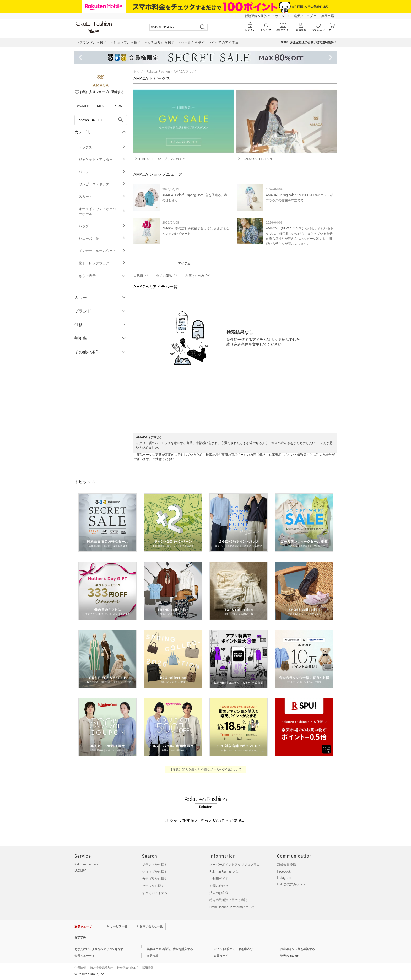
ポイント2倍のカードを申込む (233, 949)
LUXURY (80, 871)
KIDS (118, 106)
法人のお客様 (219, 893)
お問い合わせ (219, 886)
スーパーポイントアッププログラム (235, 865)
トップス (102, 147)
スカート (102, 196)
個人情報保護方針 (101, 968)
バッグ (102, 226)
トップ (138, 72)
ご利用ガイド (219, 879)
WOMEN (83, 106)
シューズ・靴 (102, 238)
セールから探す (153, 886)
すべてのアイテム (155, 893)
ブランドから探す (155, 865)
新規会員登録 (286, 865)
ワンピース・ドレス (102, 184)
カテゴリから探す (155, 879)
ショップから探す (155, 872)
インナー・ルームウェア (102, 251)
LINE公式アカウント (291, 884)
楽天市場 (328, 16)
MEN (101, 106)
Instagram (284, 878)
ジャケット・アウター (102, 160)
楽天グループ (303, 16)
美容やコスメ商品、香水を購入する (170, 949)
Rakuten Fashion (158, 72)
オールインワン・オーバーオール (102, 211)
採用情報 (148, 968)
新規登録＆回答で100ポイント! (267, 16)
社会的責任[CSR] (128, 968)
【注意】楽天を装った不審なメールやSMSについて (206, 769)
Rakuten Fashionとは (224, 872)
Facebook (284, 871)
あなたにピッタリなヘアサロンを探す (99, 949)
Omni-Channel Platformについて (232, 907)
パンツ (102, 172)
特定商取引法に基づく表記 (228, 900)
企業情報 (80, 968)
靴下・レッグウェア (102, 263)
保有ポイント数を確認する (298, 949)
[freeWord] (101, 120)
